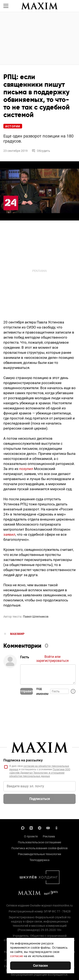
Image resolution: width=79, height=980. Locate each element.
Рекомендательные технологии (39, 854)
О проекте (31, 836)
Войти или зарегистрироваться (52, 659)
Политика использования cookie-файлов (39, 848)
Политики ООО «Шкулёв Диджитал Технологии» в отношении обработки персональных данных (40, 773)
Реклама (49, 836)
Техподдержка (39, 860)
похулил (26, 469)
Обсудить (41, 151)
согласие (17, 956)
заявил (9, 534)
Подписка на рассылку (23, 760)
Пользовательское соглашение (39, 842)
